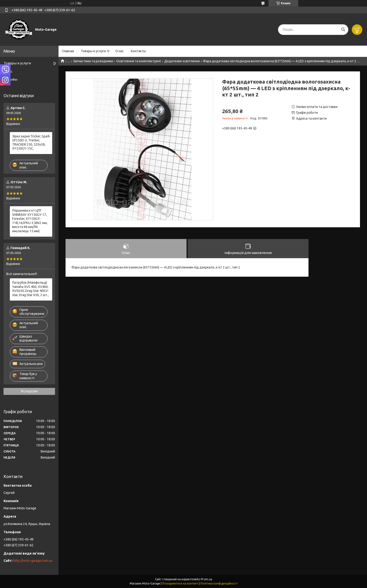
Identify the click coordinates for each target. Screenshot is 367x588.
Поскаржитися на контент (180, 583)
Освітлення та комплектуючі (139, 61)
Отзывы (10, 79)
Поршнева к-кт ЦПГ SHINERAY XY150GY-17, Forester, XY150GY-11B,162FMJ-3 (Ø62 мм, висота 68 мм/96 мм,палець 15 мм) (30, 221)
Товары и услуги (94, 51)
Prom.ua (206, 579)
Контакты (138, 51)
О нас (120, 51)
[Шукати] (343, 30)
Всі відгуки (29, 391)
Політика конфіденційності (219, 583)
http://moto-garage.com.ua (33, 561)
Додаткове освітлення (182, 61)
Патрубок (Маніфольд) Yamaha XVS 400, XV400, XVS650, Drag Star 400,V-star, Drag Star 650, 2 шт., (31, 289)
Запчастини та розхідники (93, 61)
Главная (68, 51)
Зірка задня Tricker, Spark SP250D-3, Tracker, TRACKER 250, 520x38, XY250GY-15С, (31, 142)
